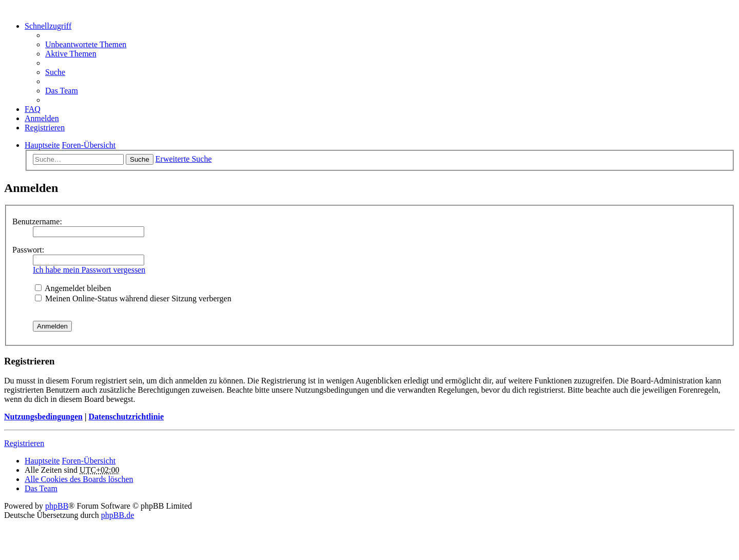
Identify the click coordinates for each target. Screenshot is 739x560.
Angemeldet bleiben (73, 288)
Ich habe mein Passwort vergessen (89, 270)
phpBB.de (118, 515)
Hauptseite (42, 461)
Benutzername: (37, 221)
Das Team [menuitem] (62, 91)
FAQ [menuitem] (33, 109)
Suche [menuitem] (55, 72)
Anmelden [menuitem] (42, 118)
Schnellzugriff (48, 26)
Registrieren (24, 443)
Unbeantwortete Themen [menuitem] (86, 44)
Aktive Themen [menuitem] (71, 54)
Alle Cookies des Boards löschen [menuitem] (79, 479)
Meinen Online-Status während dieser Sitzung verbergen (133, 298)
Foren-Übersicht (89, 461)
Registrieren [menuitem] (45, 128)
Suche (140, 159)
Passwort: (28, 250)
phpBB (57, 506)
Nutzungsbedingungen (43, 417)
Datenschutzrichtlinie (126, 417)
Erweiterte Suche (184, 159)
